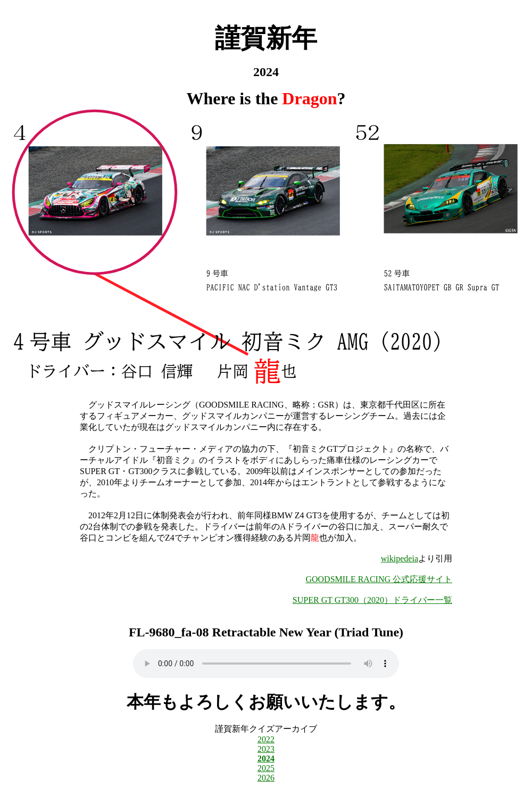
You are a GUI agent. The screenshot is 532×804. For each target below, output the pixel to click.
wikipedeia (400, 558)
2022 (266, 739)
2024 (266, 759)
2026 (266, 778)
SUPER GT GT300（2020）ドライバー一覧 (372, 600)
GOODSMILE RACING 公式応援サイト (379, 579)
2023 (266, 749)
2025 (266, 768)
